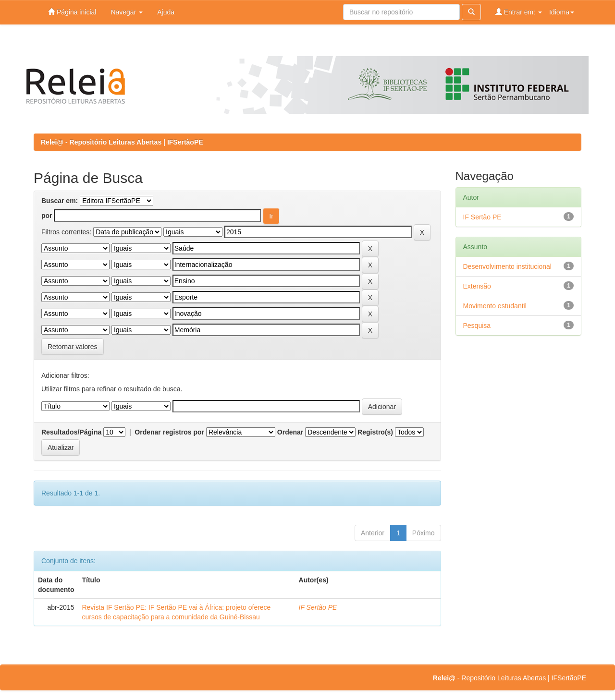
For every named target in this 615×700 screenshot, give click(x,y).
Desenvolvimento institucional (507, 266)
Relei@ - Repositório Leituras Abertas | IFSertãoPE (122, 142)
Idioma (562, 12)
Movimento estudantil (495, 306)
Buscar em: (60, 201)
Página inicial (72, 12)
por (47, 216)
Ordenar (290, 432)
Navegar (127, 12)
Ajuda (166, 12)
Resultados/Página (71, 432)
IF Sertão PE (318, 607)
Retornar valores (73, 347)
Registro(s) (375, 432)
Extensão (477, 286)
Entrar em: (519, 12)
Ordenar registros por (169, 432)
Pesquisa (477, 326)
